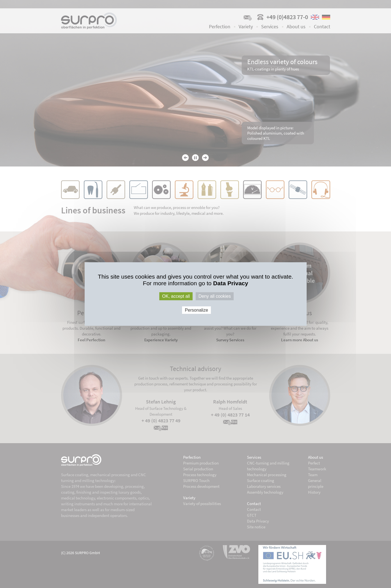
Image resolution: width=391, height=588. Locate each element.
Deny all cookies (215, 296)
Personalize (196, 310)
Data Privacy (231, 283)
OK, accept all (176, 296)
